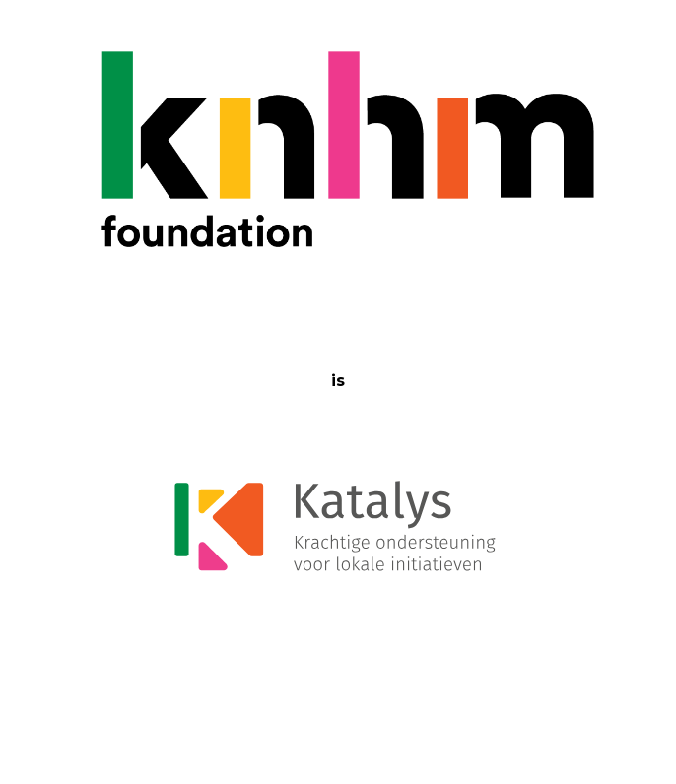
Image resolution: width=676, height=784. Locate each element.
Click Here (460, 701)
